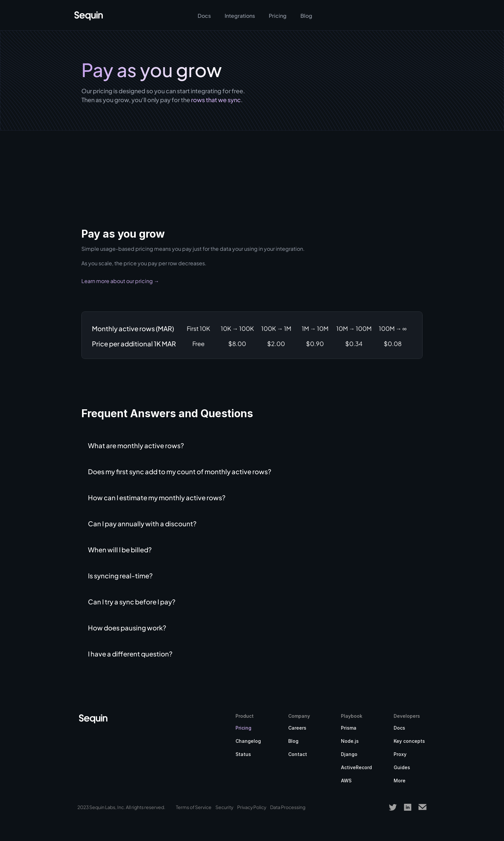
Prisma (349, 728)
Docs (399, 728)
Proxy (400, 754)
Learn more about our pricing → (120, 281)
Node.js (350, 741)
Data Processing (288, 807)
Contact (298, 754)
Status (243, 754)
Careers (297, 728)
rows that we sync (216, 100)
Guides (402, 767)
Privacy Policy (252, 807)
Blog (293, 741)
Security (224, 807)
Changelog (248, 741)
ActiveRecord (356, 767)
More (400, 781)
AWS (346, 781)
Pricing (243, 728)
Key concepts (409, 741)
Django (349, 754)
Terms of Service (194, 807)
